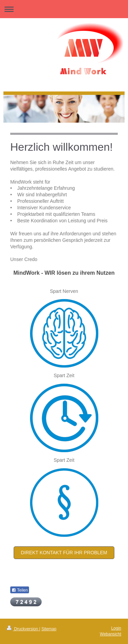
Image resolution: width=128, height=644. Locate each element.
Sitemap (49, 629)
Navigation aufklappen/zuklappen (64, 9)
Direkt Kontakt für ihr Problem (64, 553)
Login (116, 628)
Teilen (20, 590)
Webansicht (111, 634)
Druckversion (23, 629)
